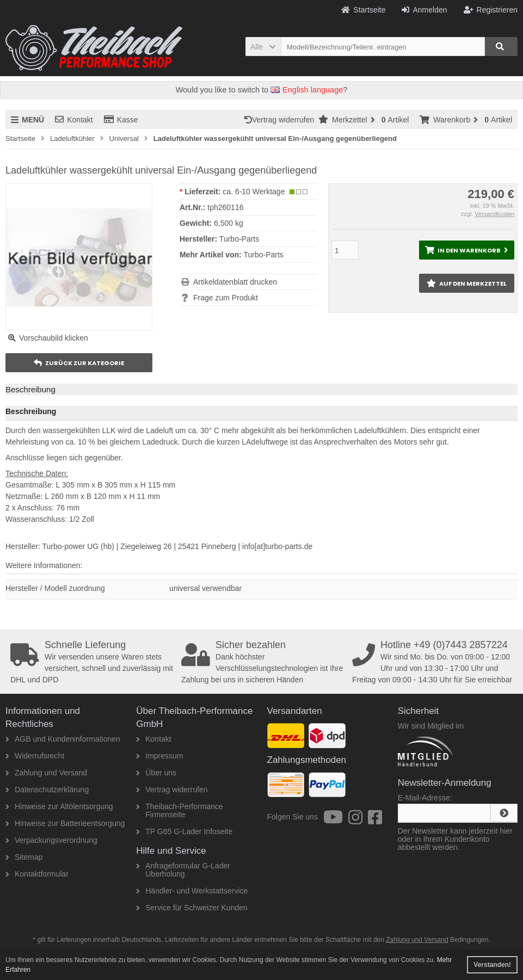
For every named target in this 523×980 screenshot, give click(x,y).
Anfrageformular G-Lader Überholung (183, 870)
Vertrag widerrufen (281, 120)
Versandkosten (494, 214)
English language (307, 90)
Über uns (156, 773)
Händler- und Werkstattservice (192, 891)
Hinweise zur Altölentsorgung (59, 806)
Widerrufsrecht (35, 756)
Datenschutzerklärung (47, 790)
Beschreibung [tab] (30, 389)
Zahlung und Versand (46, 773)
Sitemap (24, 857)
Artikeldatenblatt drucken (235, 282)
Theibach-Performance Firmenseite (179, 810)
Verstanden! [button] (492, 965)
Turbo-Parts (263, 255)
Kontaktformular (37, 874)
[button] (263, 47)
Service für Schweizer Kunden (192, 908)
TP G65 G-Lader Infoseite (184, 831)
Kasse (121, 120)
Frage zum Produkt (226, 298)
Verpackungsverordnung (51, 840)
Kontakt (74, 120)
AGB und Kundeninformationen (63, 739)
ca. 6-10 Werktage (254, 192)
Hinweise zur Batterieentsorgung (65, 823)
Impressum (159, 756)
